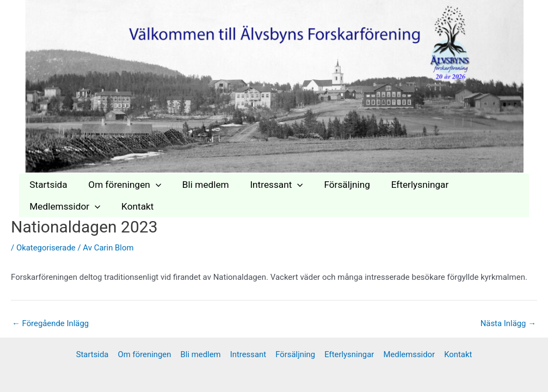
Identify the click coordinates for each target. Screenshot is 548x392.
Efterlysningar (408, 185)
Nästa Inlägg (508, 324)
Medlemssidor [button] (64, 206)
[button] (152, 185)
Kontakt (134, 206)
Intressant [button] (269, 185)
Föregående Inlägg (51, 324)
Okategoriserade (46, 248)
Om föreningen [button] (121, 185)
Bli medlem (200, 185)
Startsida (47, 185)
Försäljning (337, 185)
